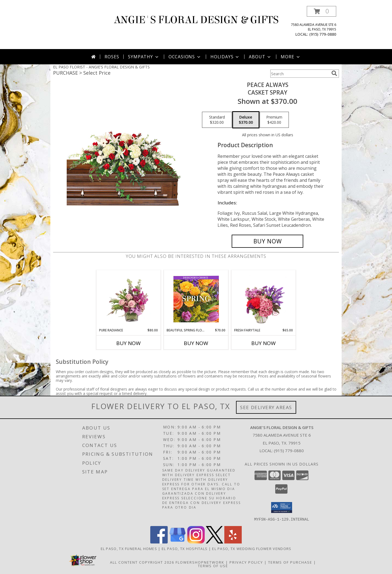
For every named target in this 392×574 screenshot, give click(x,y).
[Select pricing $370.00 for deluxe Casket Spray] (246, 120)
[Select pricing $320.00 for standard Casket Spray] (217, 120)
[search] (334, 73)
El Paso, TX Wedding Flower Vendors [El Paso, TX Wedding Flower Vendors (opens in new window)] (252, 548)
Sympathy (144, 57)
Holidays (225, 57)
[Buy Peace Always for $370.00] (267, 241)
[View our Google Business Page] (177, 542)
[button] (321, 11)
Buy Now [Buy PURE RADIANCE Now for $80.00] (128, 343)
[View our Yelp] (233, 542)
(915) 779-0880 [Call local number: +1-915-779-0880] (323, 34)
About (260, 57)
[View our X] (215, 542)
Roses (112, 57)
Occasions (185, 57)
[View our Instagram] (196, 542)
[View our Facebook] (159, 542)
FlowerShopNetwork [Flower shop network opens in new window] (200, 562)
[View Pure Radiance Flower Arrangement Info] (129, 299)
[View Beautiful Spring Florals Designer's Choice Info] (196, 299)
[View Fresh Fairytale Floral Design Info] (264, 299)
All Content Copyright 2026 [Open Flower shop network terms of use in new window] (142, 562)
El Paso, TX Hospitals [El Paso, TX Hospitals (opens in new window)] (185, 548)
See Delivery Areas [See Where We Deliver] (266, 407)
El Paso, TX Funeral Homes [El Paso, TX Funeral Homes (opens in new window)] (129, 548)
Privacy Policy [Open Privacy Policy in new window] (246, 562)
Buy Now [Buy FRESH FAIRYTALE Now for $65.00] (264, 343)
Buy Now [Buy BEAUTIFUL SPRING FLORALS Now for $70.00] (196, 343)
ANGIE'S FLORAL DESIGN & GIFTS (196, 20)
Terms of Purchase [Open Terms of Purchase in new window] (290, 562)
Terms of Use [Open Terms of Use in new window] (213, 566)
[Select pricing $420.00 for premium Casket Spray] (274, 120)
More (291, 57)
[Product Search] (300, 74)
